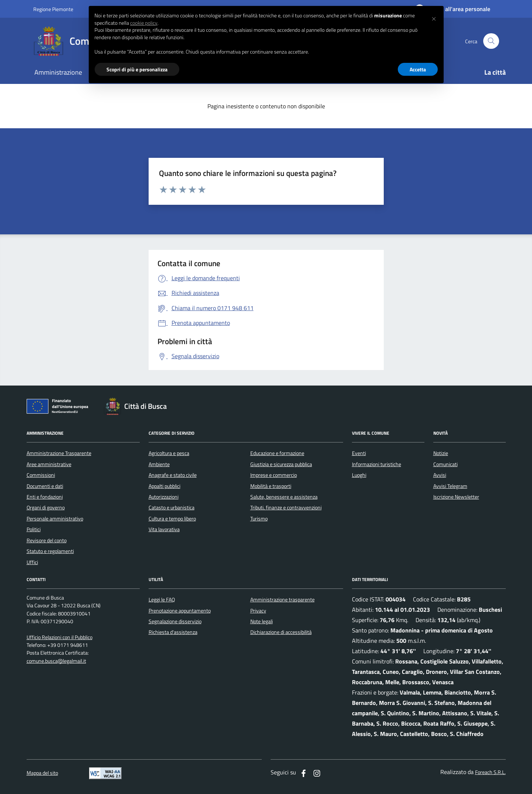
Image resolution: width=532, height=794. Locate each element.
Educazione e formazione (277, 453)
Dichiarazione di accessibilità (281, 632)
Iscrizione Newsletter (456, 497)
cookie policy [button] (144, 23)
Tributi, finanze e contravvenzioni (286, 508)
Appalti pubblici (165, 486)
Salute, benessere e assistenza (284, 497)
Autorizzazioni (164, 497)
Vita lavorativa (164, 529)
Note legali (262, 621)
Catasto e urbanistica (172, 508)
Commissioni (41, 475)
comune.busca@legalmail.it (56, 661)
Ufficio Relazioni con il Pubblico (60, 637)
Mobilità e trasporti (271, 486)
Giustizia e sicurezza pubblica (281, 464)
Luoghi (359, 475)
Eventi (359, 453)
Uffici (32, 562)
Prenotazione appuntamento (180, 611)
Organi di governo (46, 508)
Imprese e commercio (274, 475)
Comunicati (445, 464)
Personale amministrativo (55, 519)
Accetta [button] (418, 69)
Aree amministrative (49, 464)
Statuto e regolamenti (50, 551)
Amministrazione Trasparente (59, 453)
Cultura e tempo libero (172, 519)
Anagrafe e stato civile (173, 475)
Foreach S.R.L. (490, 772)
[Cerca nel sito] (491, 41)
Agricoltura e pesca (169, 453)
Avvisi (440, 475)
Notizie (441, 453)
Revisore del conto (47, 540)
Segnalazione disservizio (175, 621)
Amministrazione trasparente (282, 600)
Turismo (259, 519)
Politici (34, 529)
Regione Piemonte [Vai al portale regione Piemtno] (53, 9)
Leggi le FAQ (162, 600)
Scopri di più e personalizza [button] (137, 69)
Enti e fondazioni (45, 497)
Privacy (258, 611)
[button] (434, 18)
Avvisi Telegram (450, 486)
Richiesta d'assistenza (173, 632)
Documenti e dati (45, 486)
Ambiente (159, 464)
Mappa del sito (42, 773)
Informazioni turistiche (377, 464)
